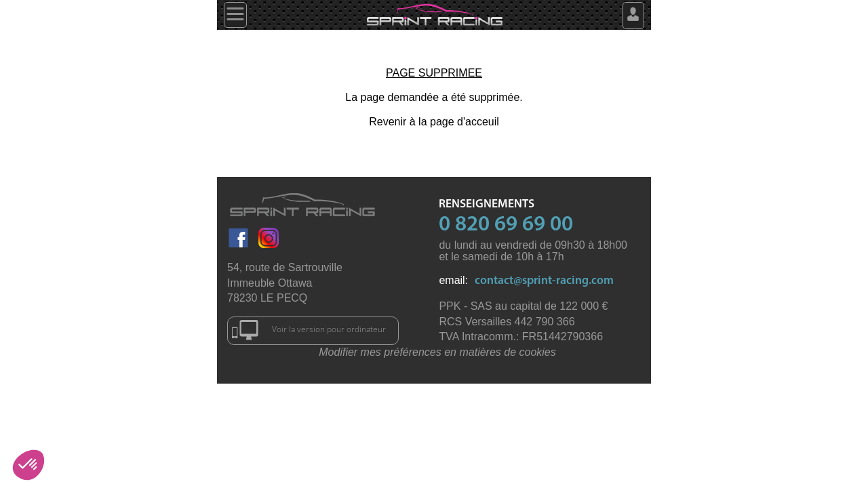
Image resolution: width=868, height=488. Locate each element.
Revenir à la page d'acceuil (434, 122)
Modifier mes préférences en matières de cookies (437, 352)
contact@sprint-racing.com (544, 281)
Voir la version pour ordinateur (309, 330)
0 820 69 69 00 (506, 225)
